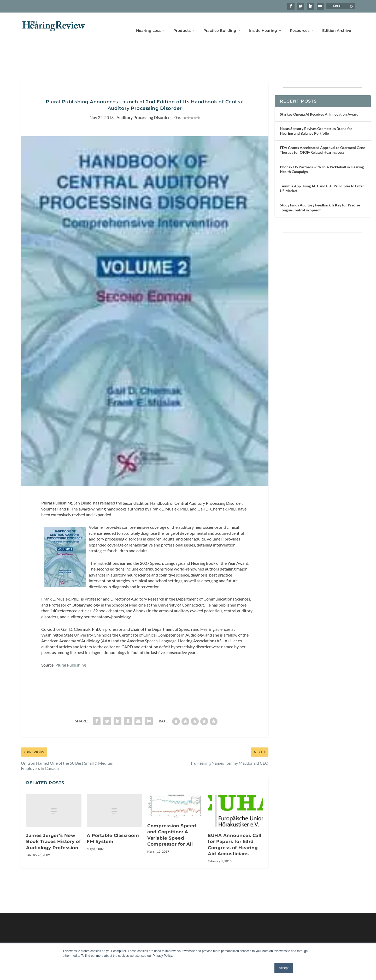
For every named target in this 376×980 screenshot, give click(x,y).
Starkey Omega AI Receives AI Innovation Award (319, 98)
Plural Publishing (71, 649)
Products (182, 23)
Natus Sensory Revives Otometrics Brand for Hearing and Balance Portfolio (316, 115)
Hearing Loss (148, 23)
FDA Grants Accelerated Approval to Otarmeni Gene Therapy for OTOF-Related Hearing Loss (322, 134)
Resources (300, 23)
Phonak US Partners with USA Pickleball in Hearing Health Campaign (322, 153)
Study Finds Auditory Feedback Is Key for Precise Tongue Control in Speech (320, 191)
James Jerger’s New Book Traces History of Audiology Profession (54, 825)
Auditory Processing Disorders (144, 101)
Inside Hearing (263, 23)
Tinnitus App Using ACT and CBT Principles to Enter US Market (322, 172)
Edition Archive (337, 23)
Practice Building (220, 23)
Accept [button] (284, 968)
